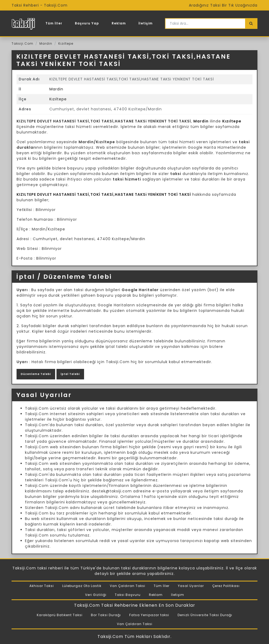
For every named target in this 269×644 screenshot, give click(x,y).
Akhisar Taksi (42, 586)
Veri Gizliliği (96, 595)
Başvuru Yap (87, 23)
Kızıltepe (66, 43)
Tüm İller (54, 23)
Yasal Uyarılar (191, 586)
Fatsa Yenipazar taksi (149, 615)
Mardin (46, 43)
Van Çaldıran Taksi (128, 586)
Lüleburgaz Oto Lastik (82, 586)
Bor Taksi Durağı (106, 615)
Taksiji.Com (22, 43)
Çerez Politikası (226, 586)
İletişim (146, 23)
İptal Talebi (70, 374)
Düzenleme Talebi (36, 374)
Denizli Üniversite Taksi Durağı (205, 615)
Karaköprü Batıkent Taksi (60, 615)
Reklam (119, 23)
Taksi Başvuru (128, 595)
